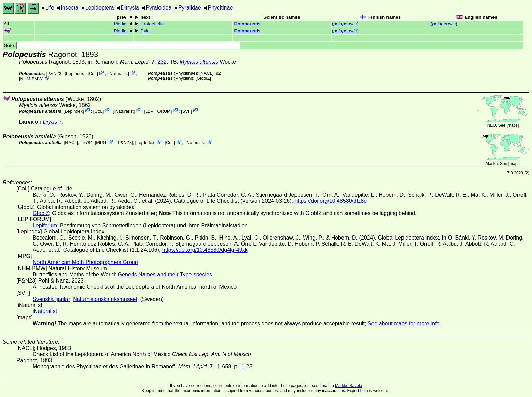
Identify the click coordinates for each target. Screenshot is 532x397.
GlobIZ (203, 78)
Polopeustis (248, 24)
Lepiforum (45, 225)
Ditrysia (130, 8)
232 (162, 62)
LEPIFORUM (158, 111)
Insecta (70, 8)
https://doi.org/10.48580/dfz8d (331, 201)
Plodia (120, 24)
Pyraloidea (158, 8)
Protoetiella (152, 24)
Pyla (145, 31)
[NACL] (206, 73)
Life (50, 8)
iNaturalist (118, 73)
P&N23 (54, 73)
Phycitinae (220, 8)
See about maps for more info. (404, 324)
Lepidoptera (100, 8)
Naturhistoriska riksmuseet (105, 299)
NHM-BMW (32, 79)
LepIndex (75, 73)
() (345, 24)
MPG (101, 143)
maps (513, 125)
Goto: (122, 45)
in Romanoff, (121, 62)
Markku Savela (348, 386)
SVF (187, 111)
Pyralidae (190, 8)
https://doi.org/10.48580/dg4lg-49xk (205, 250)
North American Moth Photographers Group (85, 262)
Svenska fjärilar (51, 299)
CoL (93, 73)
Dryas (50, 122)
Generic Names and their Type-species (165, 274)
